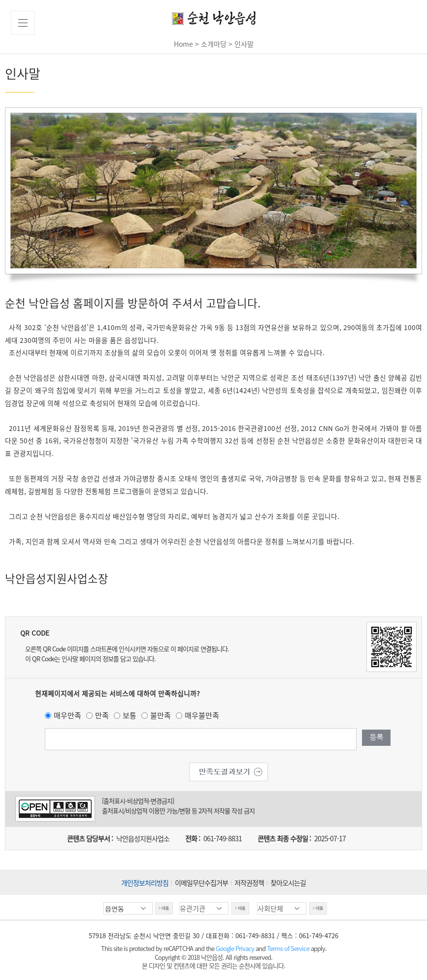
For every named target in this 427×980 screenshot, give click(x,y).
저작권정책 (249, 883)
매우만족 (67, 715)
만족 (102, 715)
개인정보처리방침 (145, 883)
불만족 (161, 715)
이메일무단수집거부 (201, 883)
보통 (130, 715)
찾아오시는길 (288, 883)
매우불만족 (202, 715)
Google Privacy (236, 948)
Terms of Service (288, 948)
